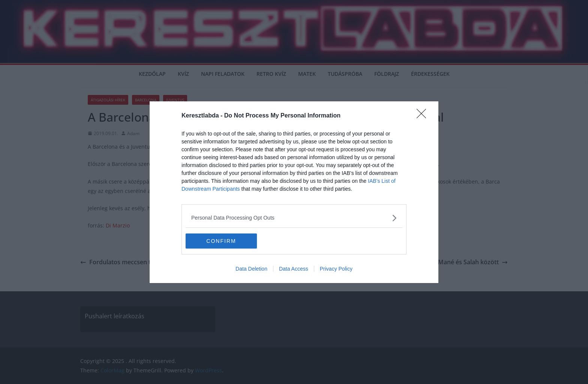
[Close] (424, 116)
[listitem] (294, 218)
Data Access (294, 269)
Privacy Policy (336, 269)
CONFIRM (221, 241)
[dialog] (294, 192)
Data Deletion (251, 269)
